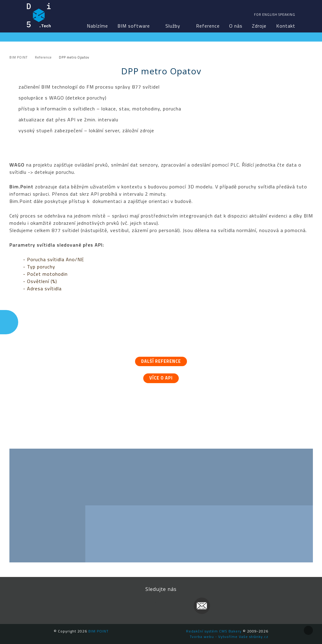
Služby (173, 26)
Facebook (120, 606)
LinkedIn (147, 606)
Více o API (161, 378)
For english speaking (275, 15)
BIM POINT (39, 15)
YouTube (175, 606)
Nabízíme (97, 26)
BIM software (134, 26)
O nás (236, 26)
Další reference (161, 361)
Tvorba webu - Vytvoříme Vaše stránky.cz (229, 637)
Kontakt (286, 26)
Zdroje (259, 26)
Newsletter (202, 606)
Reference (208, 26)
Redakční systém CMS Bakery (214, 631)
